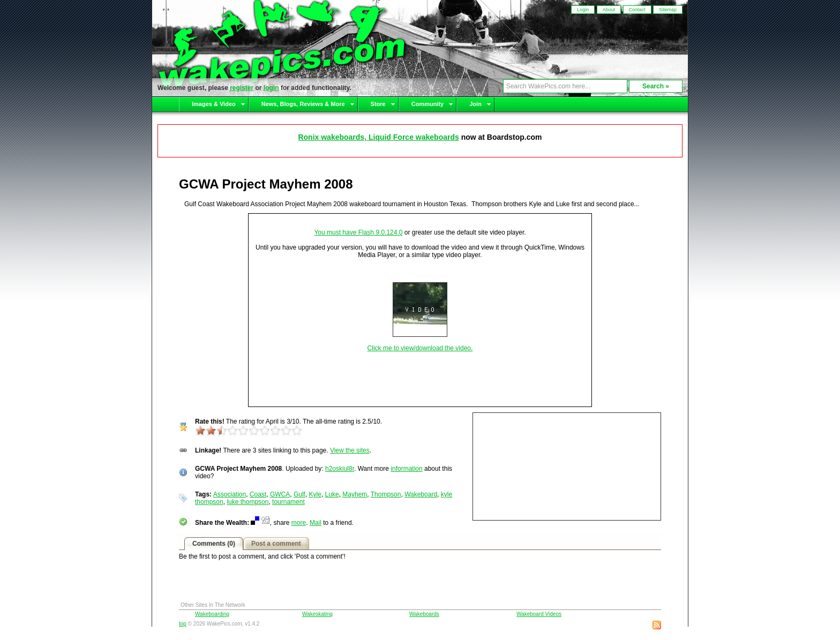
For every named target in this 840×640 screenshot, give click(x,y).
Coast (258, 494)
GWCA (280, 494)
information (406, 469)
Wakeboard (421, 494)
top (183, 624)
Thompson (386, 494)
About (609, 10)
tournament (288, 502)
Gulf (299, 494)
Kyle (315, 494)
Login (583, 10)
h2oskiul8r (340, 469)
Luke (332, 494)
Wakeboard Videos (539, 614)
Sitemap (668, 10)
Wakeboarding (212, 614)
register (242, 88)
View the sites (350, 450)
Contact (637, 10)
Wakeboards (424, 614)
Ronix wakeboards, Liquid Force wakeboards (378, 137)
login (271, 88)
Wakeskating (317, 614)
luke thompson (247, 502)
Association (230, 494)
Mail (316, 523)
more (299, 523)
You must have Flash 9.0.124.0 (358, 232)
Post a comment (276, 544)
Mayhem (355, 494)
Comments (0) (214, 544)
